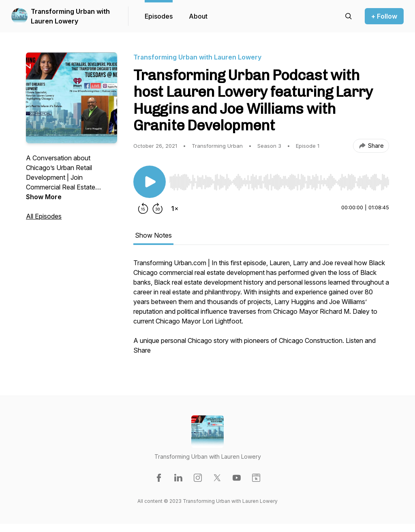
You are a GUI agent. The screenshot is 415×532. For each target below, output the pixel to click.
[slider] (279, 182)
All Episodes (44, 216)
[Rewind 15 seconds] (143, 209)
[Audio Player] (279, 180)
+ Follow (384, 16)
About (198, 16)
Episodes (159, 16)
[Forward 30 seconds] (158, 209)
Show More (44, 197)
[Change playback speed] (175, 209)
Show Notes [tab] (153, 235)
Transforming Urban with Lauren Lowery (70, 16)
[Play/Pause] (150, 182)
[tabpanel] (261, 311)
